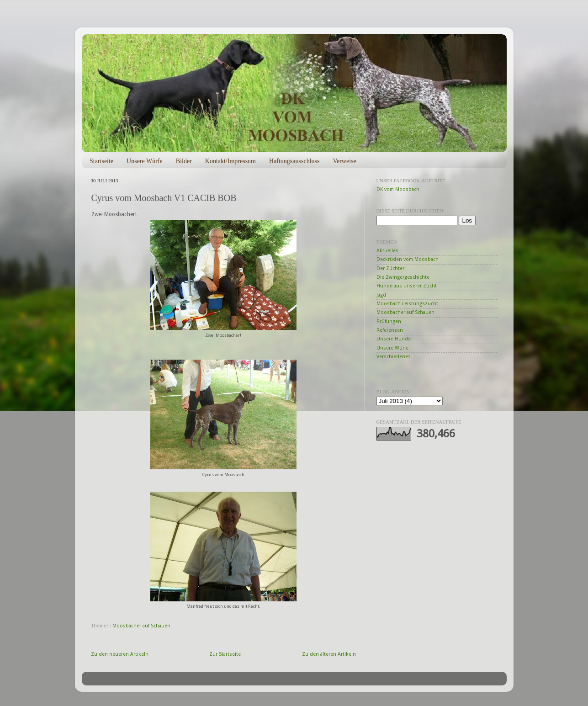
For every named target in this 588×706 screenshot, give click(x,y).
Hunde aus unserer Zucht (407, 286)
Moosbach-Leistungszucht (407, 304)
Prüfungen (389, 321)
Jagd (381, 295)
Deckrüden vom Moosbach (408, 259)
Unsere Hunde (394, 339)
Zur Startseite (225, 654)
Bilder (184, 161)
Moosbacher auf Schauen (141, 626)
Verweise (344, 161)
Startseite (101, 161)
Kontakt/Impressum (230, 161)
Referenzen (390, 330)
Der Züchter (390, 268)
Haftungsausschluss (294, 161)
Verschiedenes (394, 357)
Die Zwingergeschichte (403, 277)
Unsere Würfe (145, 161)
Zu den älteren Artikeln (329, 654)
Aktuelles (387, 251)
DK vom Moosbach (398, 189)
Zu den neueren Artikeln (120, 654)
